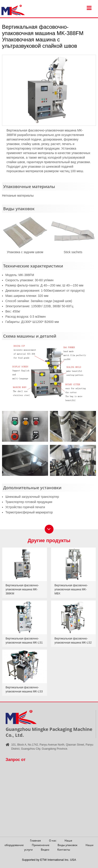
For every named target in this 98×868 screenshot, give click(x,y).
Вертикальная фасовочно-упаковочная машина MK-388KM (22, 589)
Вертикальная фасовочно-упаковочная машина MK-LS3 (24, 689)
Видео (45, 850)
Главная (35, 841)
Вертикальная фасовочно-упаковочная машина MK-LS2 (73, 641)
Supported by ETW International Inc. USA (49, 860)
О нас (53, 841)
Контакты (64, 850)
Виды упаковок (68, 845)
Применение (41, 845)
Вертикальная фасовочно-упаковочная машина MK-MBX (71, 589)
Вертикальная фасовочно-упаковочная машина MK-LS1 (24, 641)
